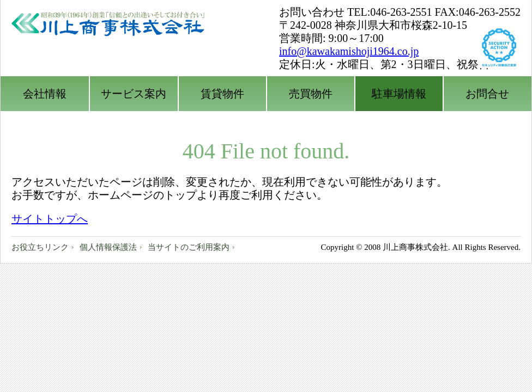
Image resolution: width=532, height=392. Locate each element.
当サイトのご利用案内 (189, 247)
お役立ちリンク (40, 247)
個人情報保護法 (108, 247)
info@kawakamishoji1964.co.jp (349, 51)
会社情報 (45, 94)
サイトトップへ (50, 219)
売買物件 (311, 94)
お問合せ (487, 94)
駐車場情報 (399, 94)
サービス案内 (134, 94)
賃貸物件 (222, 94)
